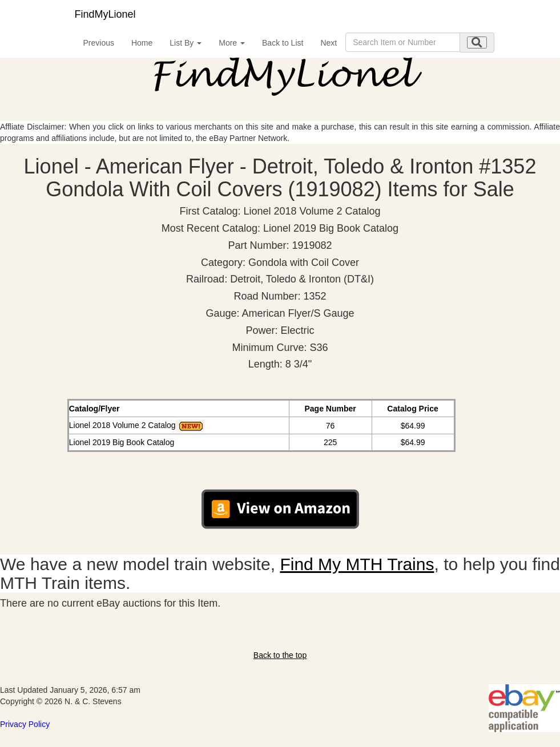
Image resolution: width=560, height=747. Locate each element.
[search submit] (477, 43)
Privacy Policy (25, 724)
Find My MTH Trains (357, 564)
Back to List (283, 43)
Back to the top (280, 655)
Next (329, 43)
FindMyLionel (105, 14)
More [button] (232, 43)
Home (142, 43)
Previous (99, 43)
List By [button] (186, 43)
